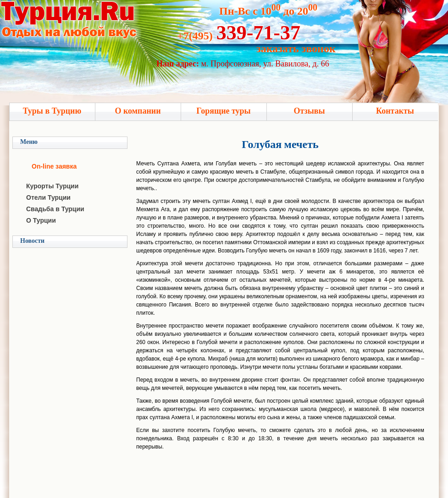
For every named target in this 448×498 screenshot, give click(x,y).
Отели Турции (48, 197)
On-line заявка (54, 166)
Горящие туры (223, 111)
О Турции (41, 220)
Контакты (395, 111)
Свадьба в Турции (55, 209)
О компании (138, 111)
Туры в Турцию (52, 111)
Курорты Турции (52, 186)
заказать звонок (296, 49)
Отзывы (309, 111)
